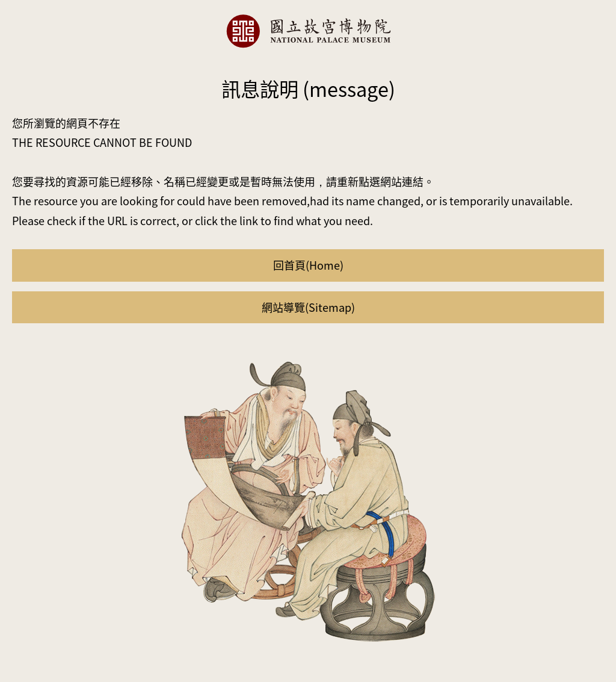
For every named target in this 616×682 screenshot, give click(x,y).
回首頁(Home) (308, 265)
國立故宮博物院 (308, 31)
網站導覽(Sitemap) (308, 307)
